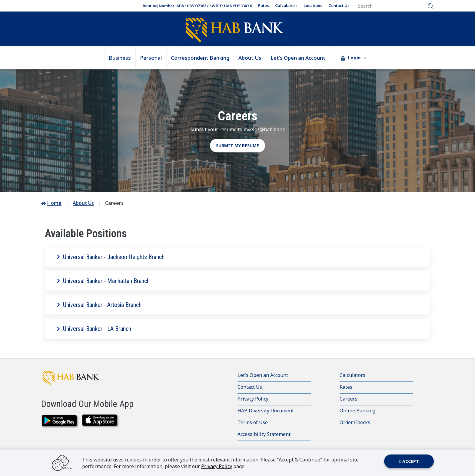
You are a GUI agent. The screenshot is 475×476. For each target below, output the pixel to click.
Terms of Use (253, 422)
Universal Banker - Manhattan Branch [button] (103, 281)
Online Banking (357, 411)
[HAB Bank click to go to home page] (78, 378)
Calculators (286, 5)
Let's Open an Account (298, 58)
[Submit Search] (431, 6)
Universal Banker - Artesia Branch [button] (99, 305)
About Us (250, 58)
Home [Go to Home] (54, 203)
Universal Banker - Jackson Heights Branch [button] (111, 257)
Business (120, 58)
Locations (313, 5)
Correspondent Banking (200, 58)
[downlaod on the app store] (101, 421)
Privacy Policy (253, 399)
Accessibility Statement (264, 434)
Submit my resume (237, 146)
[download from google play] (60, 421)
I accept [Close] (409, 461)
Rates (264, 5)
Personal (151, 58)
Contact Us (339, 5)
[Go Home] (235, 30)
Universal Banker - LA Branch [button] (94, 329)
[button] (354, 58)
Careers (349, 399)
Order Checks (355, 422)
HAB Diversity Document (266, 411)
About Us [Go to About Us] (83, 203)
